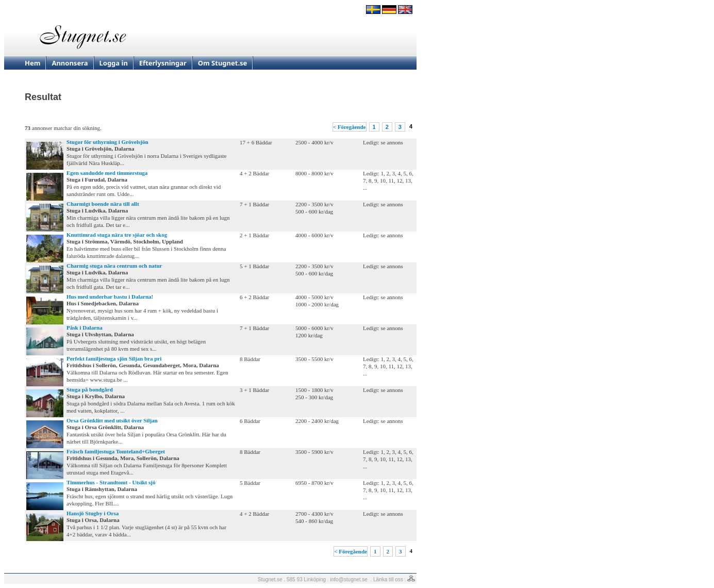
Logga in (114, 63)
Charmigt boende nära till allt (103, 204)
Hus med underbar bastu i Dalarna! (110, 297)
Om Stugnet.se (223, 63)
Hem (32, 63)
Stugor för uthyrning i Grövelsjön (107, 142)
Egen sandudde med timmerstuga (107, 173)
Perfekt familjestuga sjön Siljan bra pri (114, 358)
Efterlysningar (163, 63)
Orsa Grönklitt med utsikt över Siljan (112, 420)
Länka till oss (388, 579)
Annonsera (70, 63)
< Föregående (350, 127)
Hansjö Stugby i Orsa (93, 513)
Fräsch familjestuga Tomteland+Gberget (116, 451)
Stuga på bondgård (90, 389)
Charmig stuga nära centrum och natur (114, 266)
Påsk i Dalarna (85, 328)
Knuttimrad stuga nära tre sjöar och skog (117, 235)
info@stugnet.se (349, 579)
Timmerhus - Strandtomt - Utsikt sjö (111, 482)
